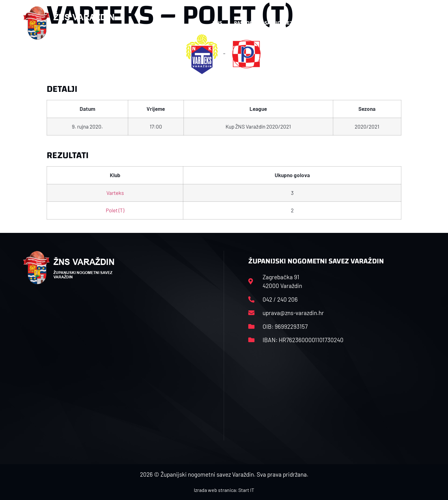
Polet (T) (115, 210)
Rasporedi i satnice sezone (268, 23)
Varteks (115, 193)
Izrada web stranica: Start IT (224, 490)
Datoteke (326, 23)
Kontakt (360, 23)
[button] (413, 23)
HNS (217, 23)
